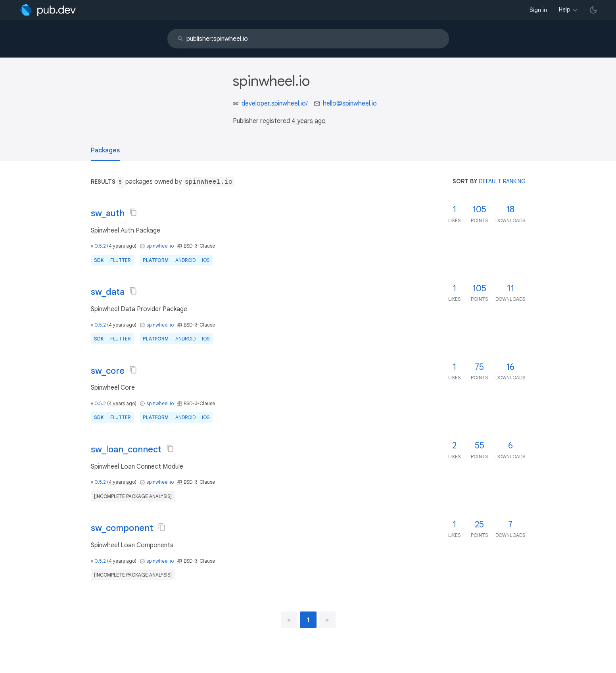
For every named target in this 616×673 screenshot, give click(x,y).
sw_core (108, 371)
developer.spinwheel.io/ (275, 104)
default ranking (502, 181)
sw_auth (108, 213)
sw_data (108, 292)
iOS (206, 260)
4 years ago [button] (309, 121)
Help (565, 10)
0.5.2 (100, 246)
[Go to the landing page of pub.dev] (48, 10)
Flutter (120, 260)
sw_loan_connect (126, 449)
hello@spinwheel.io (350, 104)
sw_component (122, 528)
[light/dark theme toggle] (593, 10)
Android (185, 260)
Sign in (538, 10)
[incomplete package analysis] (133, 496)
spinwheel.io (160, 246)
